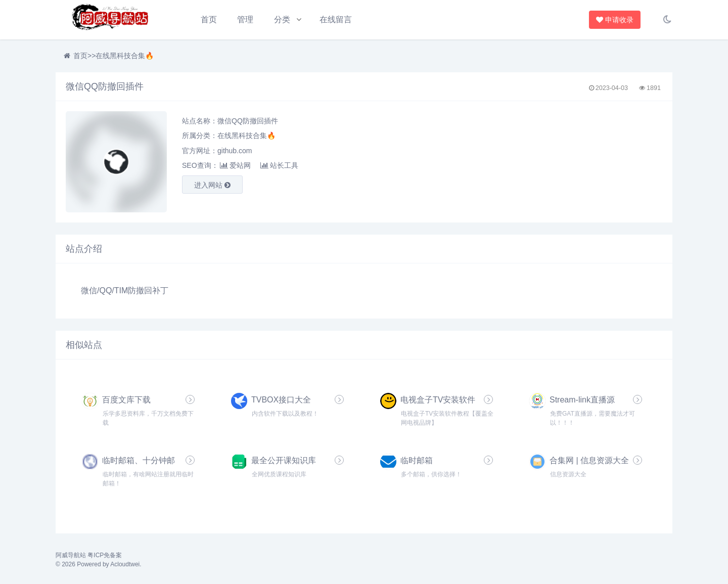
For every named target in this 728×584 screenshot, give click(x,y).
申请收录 (615, 20)
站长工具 (279, 165)
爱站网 (235, 165)
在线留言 (336, 19)
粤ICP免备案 (105, 555)
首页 (209, 19)
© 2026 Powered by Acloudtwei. (99, 564)
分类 (282, 19)
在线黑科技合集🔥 (125, 56)
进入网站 (212, 185)
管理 (245, 19)
